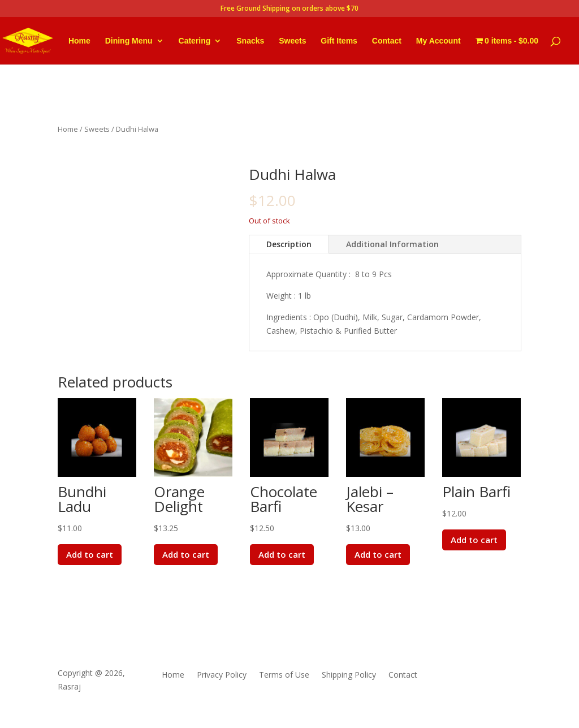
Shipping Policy (349, 675)
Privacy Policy (222, 675)
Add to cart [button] (91, 554)
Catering (195, 41)
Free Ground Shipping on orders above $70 (289, 9)
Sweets (292, 41)
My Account (438, 41)
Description (289, 244)
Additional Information (392, 244)
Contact (387, 41)
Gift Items (339, 41)
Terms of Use (284, 675)
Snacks (250, 41)
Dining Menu (129, 41)
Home (79, 41)
